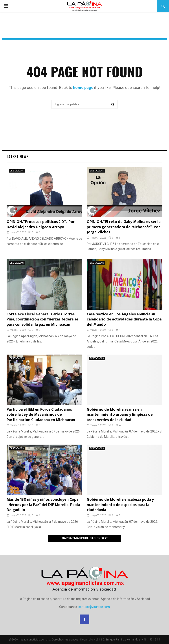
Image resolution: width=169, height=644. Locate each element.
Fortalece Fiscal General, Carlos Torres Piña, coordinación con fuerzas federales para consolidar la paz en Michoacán (43, 319)
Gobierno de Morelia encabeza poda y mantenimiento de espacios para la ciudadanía (120, 505)
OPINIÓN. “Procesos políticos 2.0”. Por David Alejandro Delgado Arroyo (41, 224)
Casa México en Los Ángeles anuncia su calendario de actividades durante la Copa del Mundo (124, 319)
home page (83, 87)
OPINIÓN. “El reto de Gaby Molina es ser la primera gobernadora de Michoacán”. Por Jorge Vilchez (124, 227)
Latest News (17, 156)
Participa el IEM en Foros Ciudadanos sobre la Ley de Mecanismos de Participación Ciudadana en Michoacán (41, 415)
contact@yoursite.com (94, 607)
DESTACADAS (17, 171)
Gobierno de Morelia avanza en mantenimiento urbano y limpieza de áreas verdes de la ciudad (120, 415)
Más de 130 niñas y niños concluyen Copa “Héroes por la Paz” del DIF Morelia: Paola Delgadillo (43, 505)
